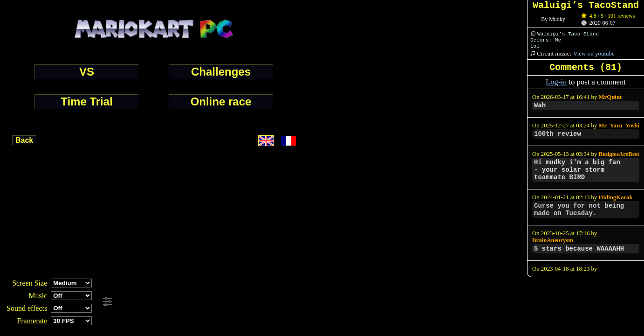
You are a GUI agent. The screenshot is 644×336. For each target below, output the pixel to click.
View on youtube (594, 53)
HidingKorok (616, 197)
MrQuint (610, 97)
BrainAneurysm (553, 240)
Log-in (556, 82)
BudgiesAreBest (619, 154)
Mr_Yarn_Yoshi (619, 126)
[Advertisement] (253, 302)
